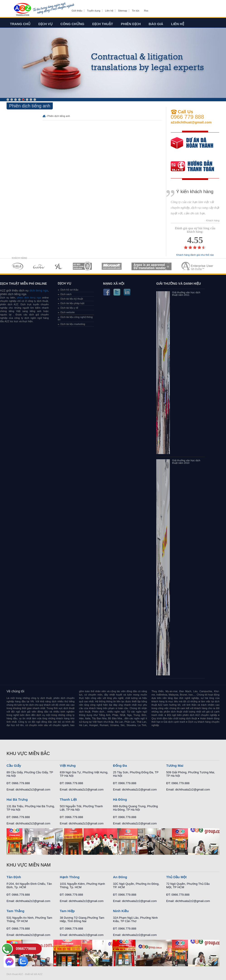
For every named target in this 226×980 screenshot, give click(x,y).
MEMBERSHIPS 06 (152, 266)
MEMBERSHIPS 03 (59, 266)
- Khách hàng (212, 221)
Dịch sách (66, 294)
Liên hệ (109, 11)
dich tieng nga (38, 290)
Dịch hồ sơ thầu (69, 290)
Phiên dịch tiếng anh (59, 116)
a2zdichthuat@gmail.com (191, 122)
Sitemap (123, 11)
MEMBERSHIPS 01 (17, 266)
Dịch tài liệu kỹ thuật (72, 299)
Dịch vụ (45, 24)
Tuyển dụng (94, 11)
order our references (196, 167)
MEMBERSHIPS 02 (39, 266)
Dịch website (68, 312)
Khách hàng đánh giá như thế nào (195, 255)
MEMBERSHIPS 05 (112, 266)
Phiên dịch (131, 24)
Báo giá (156, 24)
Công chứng (72, 24)
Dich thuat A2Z (15, 974)
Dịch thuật (103, 24)
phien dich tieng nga (29, 298)
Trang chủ (20, 24)
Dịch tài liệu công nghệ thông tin (75, 318)
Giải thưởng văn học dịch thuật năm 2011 (186, 294)
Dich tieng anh (22, 10)
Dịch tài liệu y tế (69, 308)
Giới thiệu (77, 11)
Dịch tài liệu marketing (73, 324)
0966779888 (26, 949)
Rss (146, 11)
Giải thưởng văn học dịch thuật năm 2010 (186, 462)
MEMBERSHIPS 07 (198, 266)
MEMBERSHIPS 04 (82, 266)
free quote (192, 146)
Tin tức (136, 11)
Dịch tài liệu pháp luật (72, 303)
